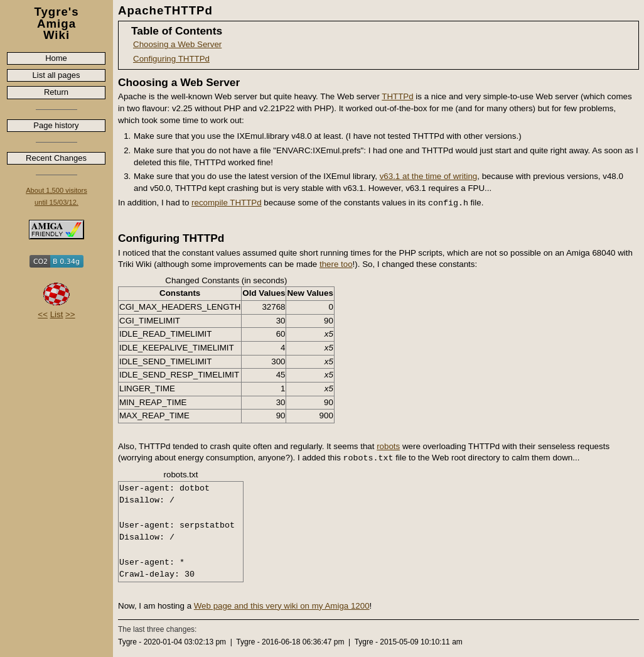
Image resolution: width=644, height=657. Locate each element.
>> (70, 314)
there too (336, 264)
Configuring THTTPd (171, 59)
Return (56, 92)
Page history (56, 125)
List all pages (56, 75)
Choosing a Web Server (177, 44)
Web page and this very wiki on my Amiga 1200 (282, 606)
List (57, 314)
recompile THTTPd (227, 203)
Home (56, 58)
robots (388, 446)
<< (43, 314)
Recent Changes (56, 158)
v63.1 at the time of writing (429, 176)
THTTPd (397, 96)
